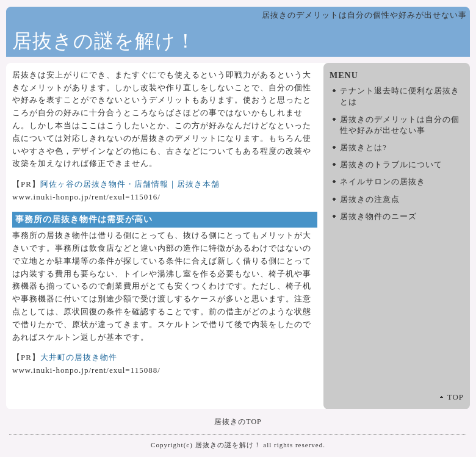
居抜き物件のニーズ (378, 216)
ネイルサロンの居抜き (383, 182)
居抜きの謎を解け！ (104, 41)
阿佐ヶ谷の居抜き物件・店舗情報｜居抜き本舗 (130, 184)
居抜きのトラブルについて (391, 164)
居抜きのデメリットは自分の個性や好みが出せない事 (400, 125)
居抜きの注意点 (370, 199)
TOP (456, 397)
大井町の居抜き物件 (79, 357)
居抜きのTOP (238, 422)
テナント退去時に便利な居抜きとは (400, 96)
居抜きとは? (363, 147)
